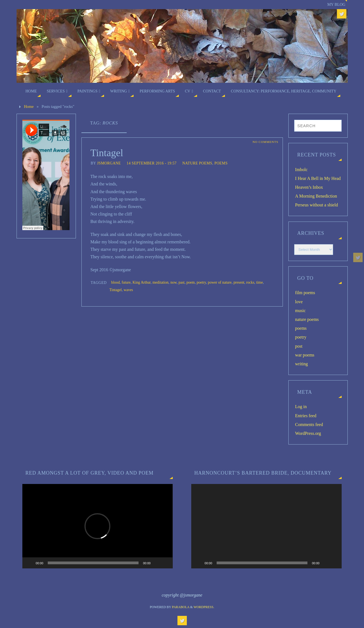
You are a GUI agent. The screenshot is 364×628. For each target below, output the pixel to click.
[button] (97, 526)
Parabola (181, 607)
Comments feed (309, 425)
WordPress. (204, 607)
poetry (201, 282)
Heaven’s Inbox (309, 187)
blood (115, 282)
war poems (305, 355)
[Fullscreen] (166, 563)
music (300, 311)
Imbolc (301, 170)
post (299, 346)
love (299, 302)
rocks (250, 282)
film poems (305, 293)
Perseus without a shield (316, 205)
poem (190, 282)
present (239, 282)
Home (29, 107)
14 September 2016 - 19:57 (152, 163)
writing (301, 364)
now (173, 282)
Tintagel (107, 153)
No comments (265, 142)
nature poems (197, 163)
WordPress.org (308, 433)
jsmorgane (109, 163)
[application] (97, 526)
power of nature (220, 282)
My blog (336, 4)
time (259, 282)
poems (221, 163)
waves (128, 290)
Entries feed (306, 416)
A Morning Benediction (316, 196)
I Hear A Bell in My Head (318, 178)
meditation (160, 282)
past (182, 282)
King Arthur (142, 282)
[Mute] (157, 563)
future (126, 282)
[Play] (30, 563)
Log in (301, 407)
